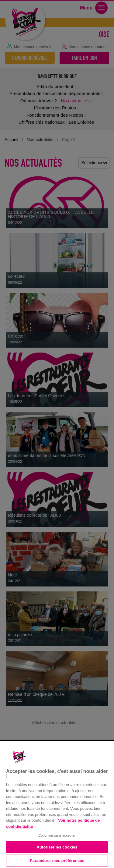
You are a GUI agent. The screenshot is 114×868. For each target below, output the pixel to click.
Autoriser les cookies (57, 847)
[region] (57, 804)
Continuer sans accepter (57, 835)
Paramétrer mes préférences (57, 861)
